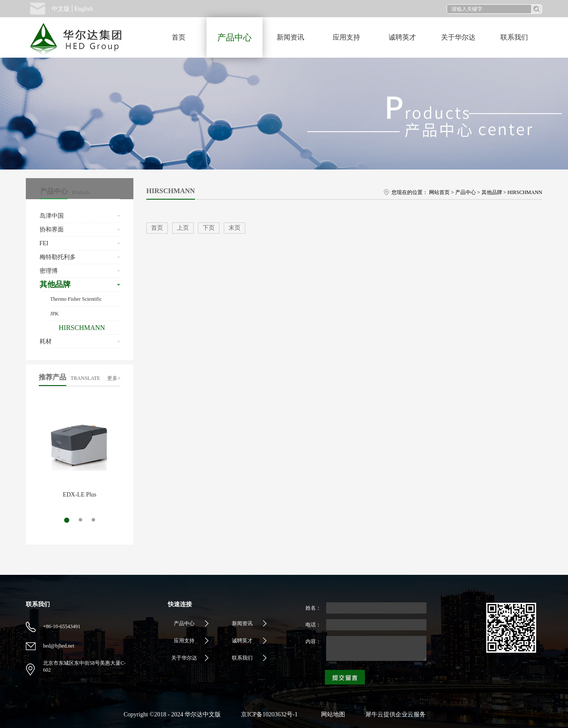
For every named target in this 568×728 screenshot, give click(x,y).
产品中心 (466, 192)
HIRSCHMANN (525, 192)
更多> (114, 378)
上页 (183, 228)
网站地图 (332, 714)
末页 (235, 228)
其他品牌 (492, 192)
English (84, 9)
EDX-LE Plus (80, 495)
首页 (179, 37)
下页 (209, 228)
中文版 (61, 9)
